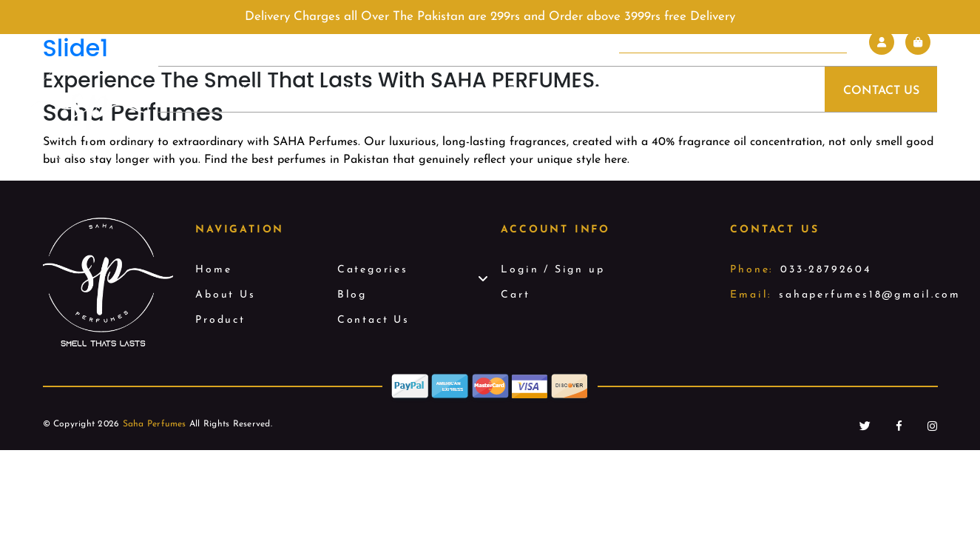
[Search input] (721, 42)
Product (483, 91)
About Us (352, 91)
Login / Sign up (552, 270)
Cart (515, 295)
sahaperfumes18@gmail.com (869, 295)
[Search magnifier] (837, 42)
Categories (621, 91)
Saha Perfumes (155, 424)
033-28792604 (826, 270)
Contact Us (881, 91)
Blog (745, 91)
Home (235, 91)
